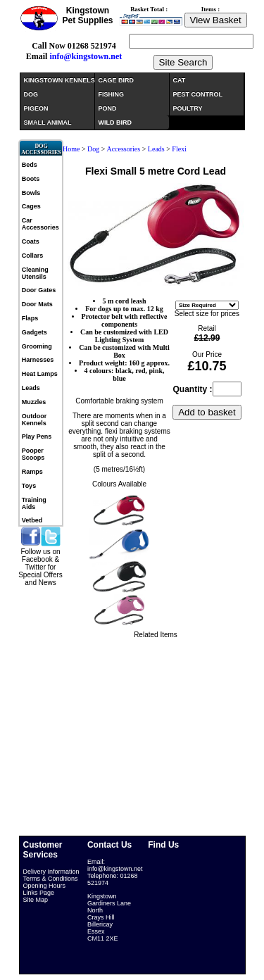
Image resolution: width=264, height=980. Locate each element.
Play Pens (37, 436)
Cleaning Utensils (35, 273)
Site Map (36, 900)
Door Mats (37, 304)
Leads (31, 388)
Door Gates (39, 290)
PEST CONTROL (198, 94)
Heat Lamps (40, 374)
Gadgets (34, 332)
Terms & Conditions (51, 879)
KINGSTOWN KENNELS (59, 80)
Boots (31, 179)
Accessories (122, 149)
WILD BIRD (115, 122)
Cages (31, 206)
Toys (29, 486)
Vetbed (32, 520)
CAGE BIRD (117, 80)
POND (108, 108)
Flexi (179, 149)
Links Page (39, 893)
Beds (30, 165)
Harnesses (38, 360)
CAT (180, 80)
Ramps (32, 472)
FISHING (112, 94)
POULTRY (188, 108)
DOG (31, 94)
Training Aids (34, 503)
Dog (93, 149)
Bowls (31, 193)
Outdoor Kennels (34, 420)
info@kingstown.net (86, 56)
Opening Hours (45, 886)
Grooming (37, 346)
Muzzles (34, 402)
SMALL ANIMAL (48, 122)
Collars (33, 256)
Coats (31, 241)
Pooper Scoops (33, 454)
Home (71, 149)
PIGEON (36, 108)
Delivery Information (51, 872)
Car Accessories (40, 224)
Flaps (30, 318)
